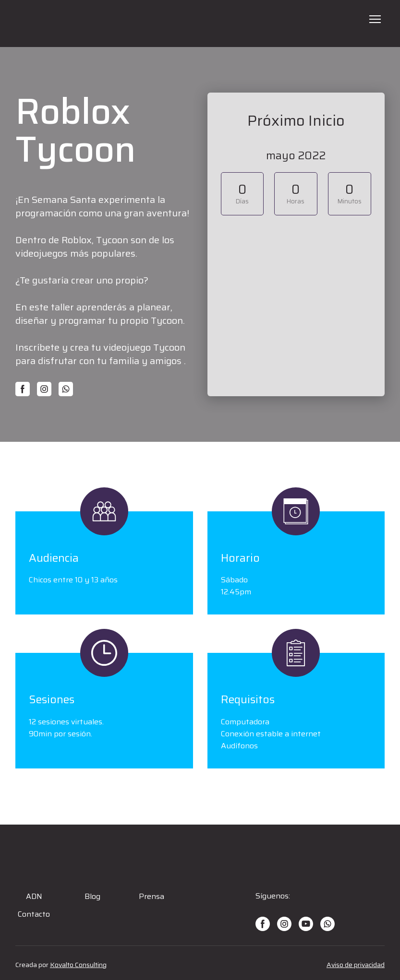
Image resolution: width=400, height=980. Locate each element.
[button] (23, 389)
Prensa (152, 896)
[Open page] (200, 24)
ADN (34, 896)
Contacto (34, 914)
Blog (92, 896)
